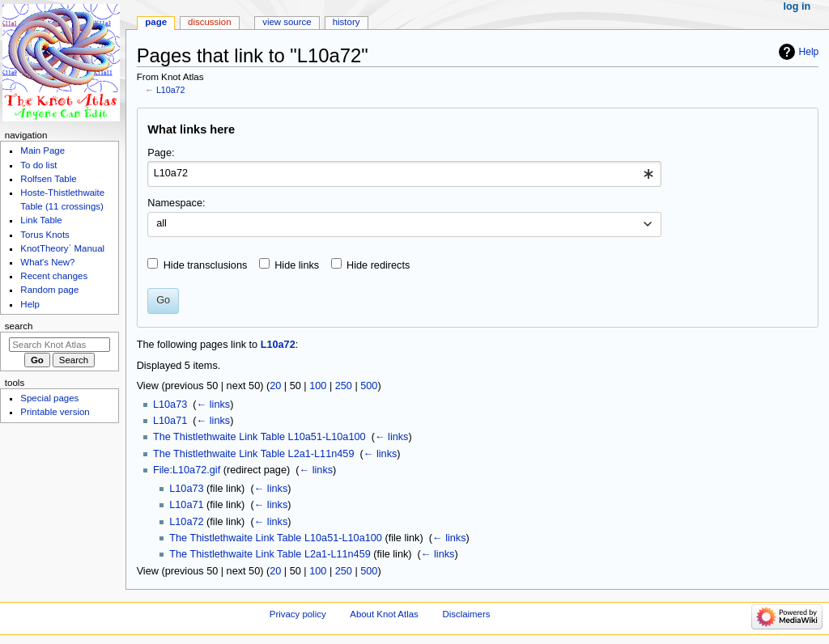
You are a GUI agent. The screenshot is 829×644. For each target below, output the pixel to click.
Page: (161, 153)
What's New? (47, 262)
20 (275, 386)
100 (318, 386)
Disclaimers (466, 614)
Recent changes (54, 276)
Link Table (41, 220)
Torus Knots (45, 235)
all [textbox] (162, 223)
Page (156, 22)
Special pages (49, 398)
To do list (38, 165)
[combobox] (404, 174)
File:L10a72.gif (187, 470)
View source (287, 22)
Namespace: (176, 203)
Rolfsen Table (48, 179)
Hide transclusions (206, 265)
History (346, 22)
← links (214, 405)
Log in (797, 6)
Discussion (209, 22)
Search (19, 326)
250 (344, 386)
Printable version (55, 412)
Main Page (43, 150)
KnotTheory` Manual (62, 248)
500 (369, 386)
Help (809, 52)
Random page (49, 290)
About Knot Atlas (384, 614)
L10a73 (170, 405)
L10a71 (170, 421)
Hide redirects (378, 265)
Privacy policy (298, 614)
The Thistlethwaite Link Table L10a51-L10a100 (259, 437)
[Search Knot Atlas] (60, 345)
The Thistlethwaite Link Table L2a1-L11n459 (254, 454)
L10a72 (171, 90)
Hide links (297, 265)
